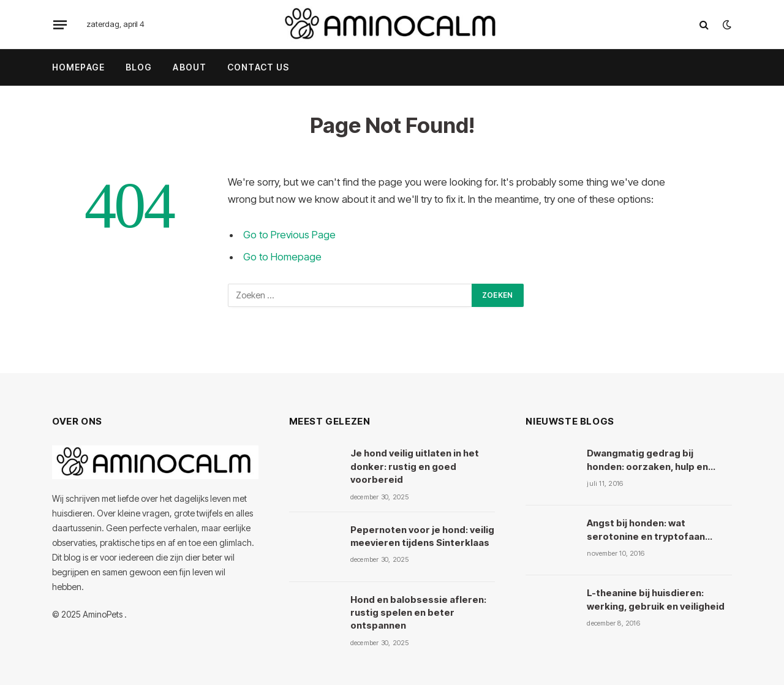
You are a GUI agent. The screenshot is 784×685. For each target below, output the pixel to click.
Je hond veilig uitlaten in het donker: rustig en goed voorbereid (415, 466)
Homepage (78, 67)
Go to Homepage (282, 257)
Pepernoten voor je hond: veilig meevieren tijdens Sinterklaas (422, 536)
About (190, 67)
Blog (139, 67)
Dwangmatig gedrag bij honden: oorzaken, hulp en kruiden (647, 460)
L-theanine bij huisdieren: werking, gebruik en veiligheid (656, 599)
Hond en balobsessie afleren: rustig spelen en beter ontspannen (418, 613)
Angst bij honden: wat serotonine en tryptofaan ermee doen (646, 530)
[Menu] (60, 25)
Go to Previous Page (289, 235)
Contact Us (258, 67)
